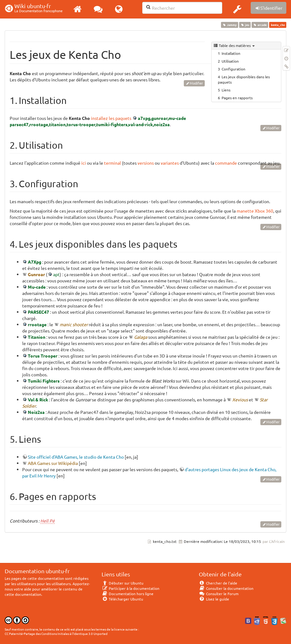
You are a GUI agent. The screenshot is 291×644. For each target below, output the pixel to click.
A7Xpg (35, 262)
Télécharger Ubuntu (122, 599)
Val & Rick (38, 399)
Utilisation (230, 61)
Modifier (196, 83)
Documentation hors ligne (128, 594)
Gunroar (36, 274)
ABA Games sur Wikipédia (53, 463)
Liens (226, 90)
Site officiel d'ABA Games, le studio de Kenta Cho (76, 457)
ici (84, 163)
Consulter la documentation (226, 588)
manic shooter (74, 324)
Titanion (37, 337)
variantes (170, 163)
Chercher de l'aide (218, 583)
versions (146, 163)
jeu (245, 25)
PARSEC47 (38, 312)
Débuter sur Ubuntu (123, 583)
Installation (231, 53)
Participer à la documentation (130, 588)
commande (226, 163)
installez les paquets (111, 118)
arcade (260, 25)
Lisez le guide (214, 599)
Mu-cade (37, 287)
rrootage (37, 324)
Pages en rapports (237, 98)
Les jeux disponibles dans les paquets (244, 79)
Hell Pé (48, 521)
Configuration (233, 69)
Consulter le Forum (219, 594)
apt (56, 274)
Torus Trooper (43, 356)
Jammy (229, 25)
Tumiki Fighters (44, 381)
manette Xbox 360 (255, 211)
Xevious (240, 399)
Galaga (141, 337)
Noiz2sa (36, 412)
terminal (113, 163)
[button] (237, 9)
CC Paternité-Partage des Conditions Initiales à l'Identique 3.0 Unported (56, 634)
